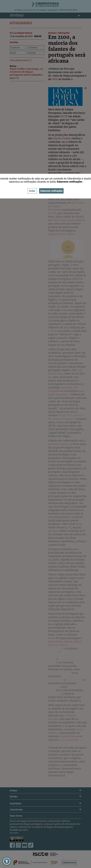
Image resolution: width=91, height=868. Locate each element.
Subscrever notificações (51, 191)
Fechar (32, 191)
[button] (7, 861)
